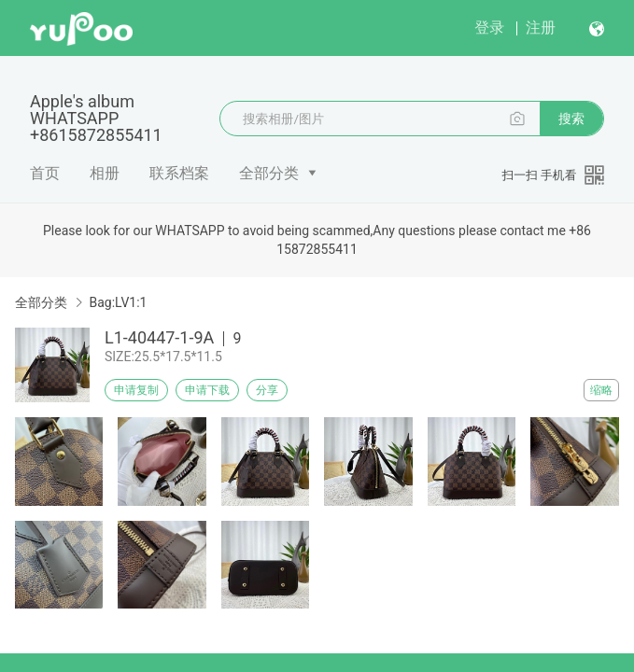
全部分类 (269, 173)
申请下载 (207, 390)
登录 (489, 28)
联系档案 (179, 173)
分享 (267, 390)
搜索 (571, 119)
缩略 (601, 390)
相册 (105, 173)
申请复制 (136, 390)
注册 (541, 28)
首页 (45, 173)
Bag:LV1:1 (118, 302)
